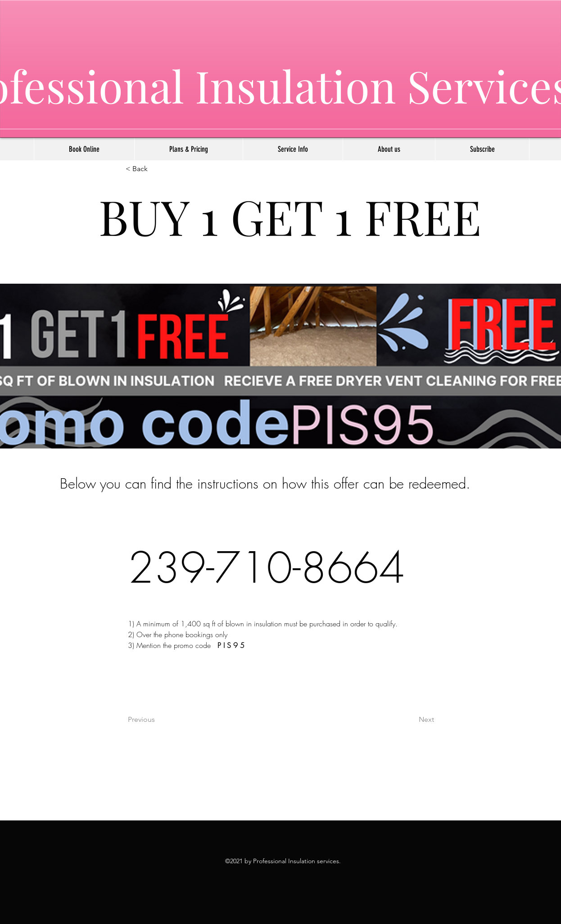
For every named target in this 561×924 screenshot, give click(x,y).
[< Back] (155, 169)
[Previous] (158, 720)
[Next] (412, 720)
